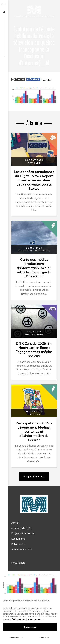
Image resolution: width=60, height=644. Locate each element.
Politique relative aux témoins (27, 496)
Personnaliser (16, 514)
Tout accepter (30, 504)
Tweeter (46, 80)
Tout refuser (44, 514)
